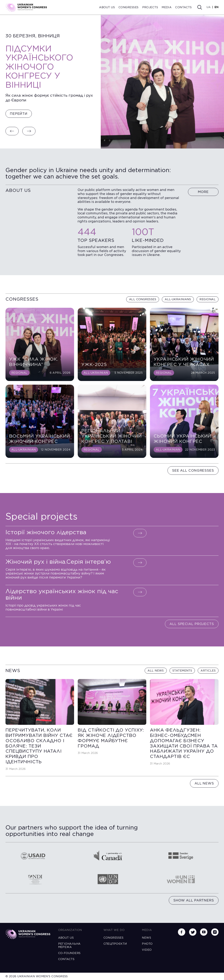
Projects (150, 7)
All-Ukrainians (178, 299)
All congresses (143, 299)
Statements (182, 671)
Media (167, 7)
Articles (208, 671)
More (203, 192)
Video (147, 950)
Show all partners (194, 900)
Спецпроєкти (115, 944)
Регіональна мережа (69, 945)
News (146, 938)
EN (217, 7)
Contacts (183, 7)
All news (156, 671)
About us (107, 7)
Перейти (19, 114)
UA (209, 7)
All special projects (192, 624)
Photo (147, 944)
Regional (208, 299)
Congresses (129, 7)
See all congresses (193, 470)
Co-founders (69, 953)
